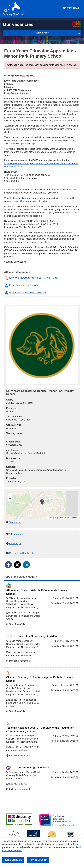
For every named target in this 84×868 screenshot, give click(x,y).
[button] (42, 502)
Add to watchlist (17, 534)
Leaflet (50, 518)
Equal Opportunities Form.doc (24, 285)
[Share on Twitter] (17, 565)
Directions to (15, 522)
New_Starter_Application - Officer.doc (28, 293)
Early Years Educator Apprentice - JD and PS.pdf (33, 278)
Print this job (15, 544)
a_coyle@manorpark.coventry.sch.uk (30, 201)
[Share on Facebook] (8, 565)
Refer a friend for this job (21, 553)
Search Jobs (58, 33)
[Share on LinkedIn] (26, 565)
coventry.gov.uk (71, 8)
